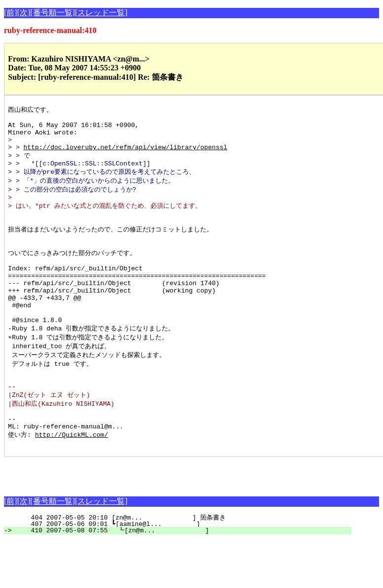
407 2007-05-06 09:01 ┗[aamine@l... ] (183, 572)
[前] (11, 13)
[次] (24, 13)
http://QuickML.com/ (71, 481)
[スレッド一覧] (101, 13)
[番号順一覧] (52, 13)
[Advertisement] (119, 520)
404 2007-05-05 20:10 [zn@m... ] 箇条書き (182, 565)
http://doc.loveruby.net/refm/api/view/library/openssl (125, 155)
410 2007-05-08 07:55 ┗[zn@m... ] (182, 578)
